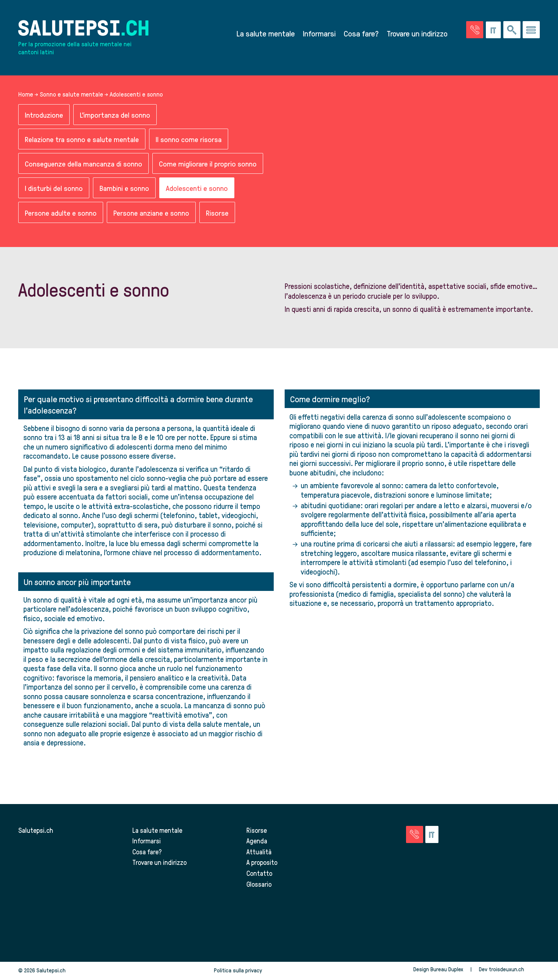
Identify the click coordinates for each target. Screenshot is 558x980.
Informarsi (319, 34)
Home (26, 95)
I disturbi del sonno (54, 189)
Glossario (260, 885)
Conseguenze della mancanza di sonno (83, 165)
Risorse (217, 214)
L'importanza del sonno (115, 116)
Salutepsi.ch (36, 831)
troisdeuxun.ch (514, 971)
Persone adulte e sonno (61, 214)
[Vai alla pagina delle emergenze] (475, 30)
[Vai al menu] (531, 30)
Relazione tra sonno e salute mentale (82, 140)
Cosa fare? (361, 34)
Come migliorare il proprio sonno (208, 165)
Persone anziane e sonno (151, 214)
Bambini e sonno (124, 189)
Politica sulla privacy (238, 972)
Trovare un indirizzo (417, 34)
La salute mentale (266, 34)
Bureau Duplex (447, 971)
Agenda (257, 842)
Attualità (259, 853)
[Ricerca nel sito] (512, 30)
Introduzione (44, 116)
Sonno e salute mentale (71, 95)
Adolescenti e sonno (197, 189)
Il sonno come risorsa (189, 140)
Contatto (260, 875)
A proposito (262, 864)
